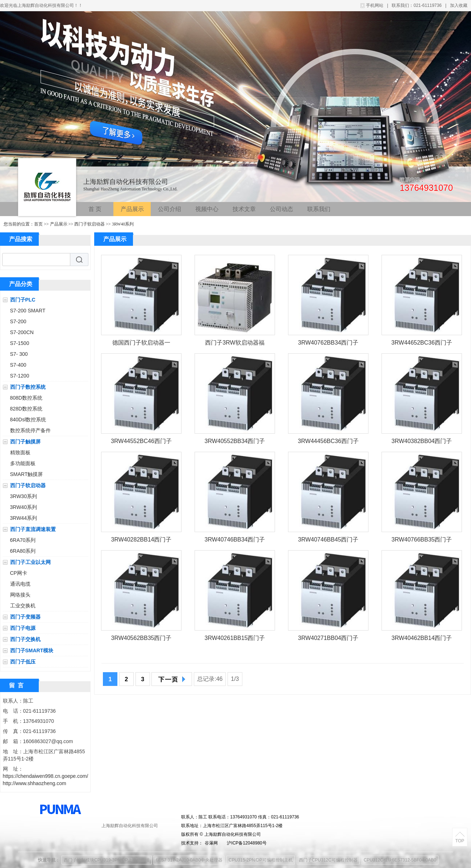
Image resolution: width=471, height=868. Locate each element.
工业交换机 (23, 606)
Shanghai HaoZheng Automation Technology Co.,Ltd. (130, 189)
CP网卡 (19, 573)
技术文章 (244, 209)
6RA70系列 (23, 540)
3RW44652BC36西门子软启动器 (422, 344)
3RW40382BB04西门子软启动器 (422, 443)
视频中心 (207, 209)
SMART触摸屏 (27, 474)
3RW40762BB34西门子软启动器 (328, 344)
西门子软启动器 (89, 224)
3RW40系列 (123, 224)
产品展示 (132, 209)
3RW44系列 (24, 518)
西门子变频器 (25, 617)
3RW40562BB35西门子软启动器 (141, 639)
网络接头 (20, 595)
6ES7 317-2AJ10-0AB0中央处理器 (189, 860)
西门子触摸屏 (25, 442)
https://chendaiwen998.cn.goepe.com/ (46, 776)
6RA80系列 (23, 551)
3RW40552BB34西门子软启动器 (235, 443)
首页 (38, 224)
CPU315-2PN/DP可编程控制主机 (261, 860)
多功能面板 (23, 463)
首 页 (95, 209)
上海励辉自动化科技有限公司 (126, 182)
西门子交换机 (25, 639)
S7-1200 (20, 376)
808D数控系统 (26, 398)
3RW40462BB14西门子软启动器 (422, 639)
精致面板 (20, 452)
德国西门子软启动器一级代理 (141, 344)
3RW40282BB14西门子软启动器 (141, 541)
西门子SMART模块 (32, 650)
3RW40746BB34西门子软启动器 (235, 541)
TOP (460, 841)
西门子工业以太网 (30, 562)
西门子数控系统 (28, 387)
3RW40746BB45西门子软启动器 (328, 541)
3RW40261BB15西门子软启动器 (235, 639)
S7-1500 (20, 343)
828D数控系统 (26, 409)
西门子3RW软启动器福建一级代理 (235, 344)
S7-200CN (22, 332)
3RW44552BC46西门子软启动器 (141, 443)
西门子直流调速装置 (33, 529)
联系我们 (319, 209)
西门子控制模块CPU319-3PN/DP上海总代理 (107, 860)
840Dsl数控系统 (28, 420)
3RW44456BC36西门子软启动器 (328, 443)
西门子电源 (23, 628)
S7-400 (18, 365)
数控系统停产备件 (30, 430)
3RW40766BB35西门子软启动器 (422, 541)
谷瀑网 (211, 843)
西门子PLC (23, 300)
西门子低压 (23, 662)
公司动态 (282, 209)
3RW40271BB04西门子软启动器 (328, 639)
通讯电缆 (20, 584)
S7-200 (18, 321)
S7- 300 (19, 354)
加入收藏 (459, 5)
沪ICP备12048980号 (247, 843)
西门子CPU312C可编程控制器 (328, 860)
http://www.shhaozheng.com (35, 783)
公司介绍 (170, 209)
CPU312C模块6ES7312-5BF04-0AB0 (400, 860)
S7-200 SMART (28, 311)
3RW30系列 (24, 496)
